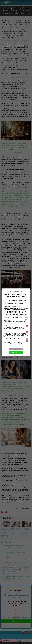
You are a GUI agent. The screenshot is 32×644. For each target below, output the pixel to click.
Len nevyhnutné (16, 349)
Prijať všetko (16, 352)
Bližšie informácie (24, 317)
